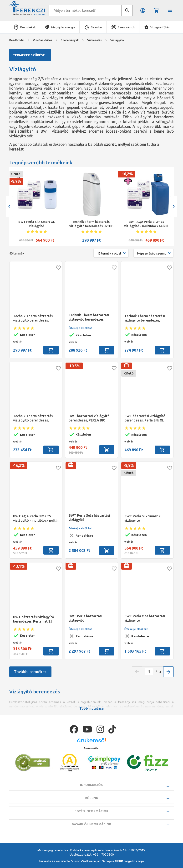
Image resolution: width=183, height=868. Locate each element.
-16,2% (126, 174)
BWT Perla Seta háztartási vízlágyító (89, 518)
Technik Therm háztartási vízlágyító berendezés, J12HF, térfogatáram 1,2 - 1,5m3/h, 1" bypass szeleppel (35, 418)
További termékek (30, 672)
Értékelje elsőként (80, 328)
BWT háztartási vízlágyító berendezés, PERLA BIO (89, 418)
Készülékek (28, 27)
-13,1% (19, 566)
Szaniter (97, 27)
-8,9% (16, 181)
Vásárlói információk (92, 836)
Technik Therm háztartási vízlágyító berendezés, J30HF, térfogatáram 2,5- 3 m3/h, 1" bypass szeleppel (90, 317)
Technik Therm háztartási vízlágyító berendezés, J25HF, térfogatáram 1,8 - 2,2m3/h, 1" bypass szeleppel (91, 224)
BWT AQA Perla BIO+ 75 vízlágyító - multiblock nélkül (146, 224)
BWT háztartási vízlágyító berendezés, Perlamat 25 (34, 619)
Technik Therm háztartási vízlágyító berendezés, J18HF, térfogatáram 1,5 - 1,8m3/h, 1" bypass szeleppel (147, 318)
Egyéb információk (91, 823)
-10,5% (74, 366)
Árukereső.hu (91, 760)
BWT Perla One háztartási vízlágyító (145, 618)
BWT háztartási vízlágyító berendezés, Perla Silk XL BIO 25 (145, 418)
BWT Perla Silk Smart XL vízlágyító (37, 224)
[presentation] (9, 207)
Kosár (157, 10)
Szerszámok (126, 27)
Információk (91, 797)
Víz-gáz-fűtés (160, 27)
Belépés (143, 10)
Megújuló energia (63, 27)
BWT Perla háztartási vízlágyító (85, 618)
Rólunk (91, 810)
